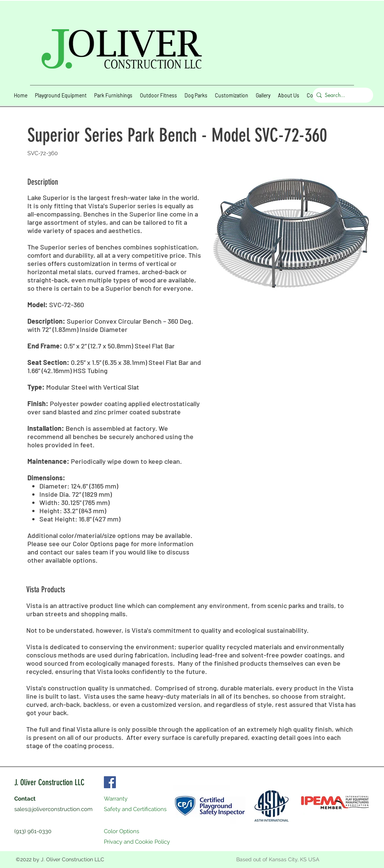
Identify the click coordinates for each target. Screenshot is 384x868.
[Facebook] (110, 782)
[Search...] (341, 95)
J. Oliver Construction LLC (49, 782)
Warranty (116, 799)
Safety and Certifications (135, 809)
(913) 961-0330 (33, 831)
